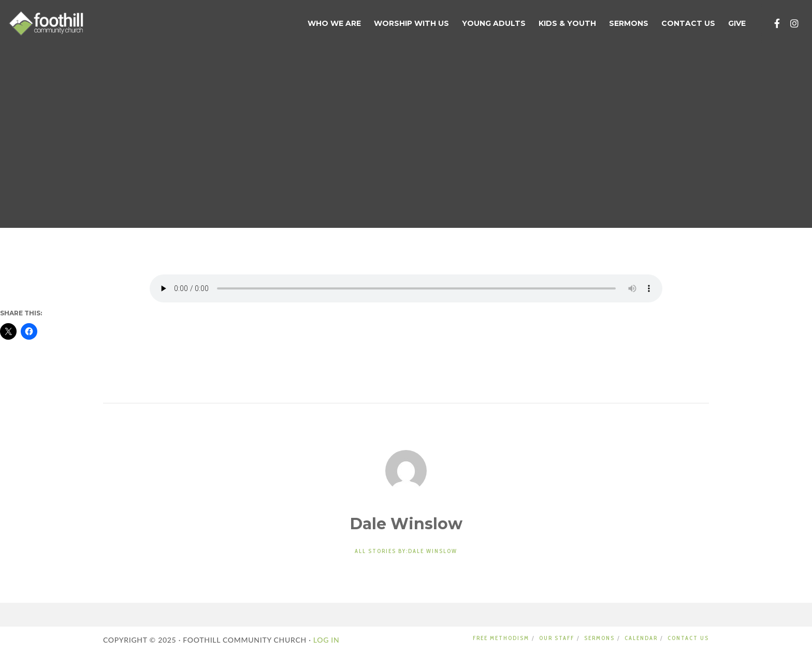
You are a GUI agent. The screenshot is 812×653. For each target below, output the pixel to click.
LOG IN (325, 640)
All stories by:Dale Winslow (406, 551)
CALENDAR (641, 638)
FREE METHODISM (501, 638)
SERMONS (599, 638)
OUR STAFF (557, 638)
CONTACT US (688, 638)
